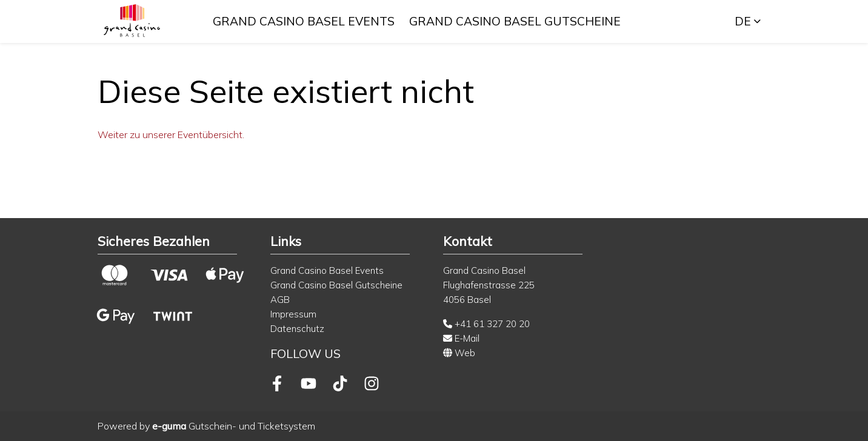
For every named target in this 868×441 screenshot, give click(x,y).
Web (459, 353)
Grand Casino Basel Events (305, 21)
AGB (280, 300)
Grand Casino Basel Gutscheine (516, 21)
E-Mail (461, 338)
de (743, 21)
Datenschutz (297, 329)
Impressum (293, 314)
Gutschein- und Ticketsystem (234, 426)
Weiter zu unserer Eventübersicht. (171, 134)
